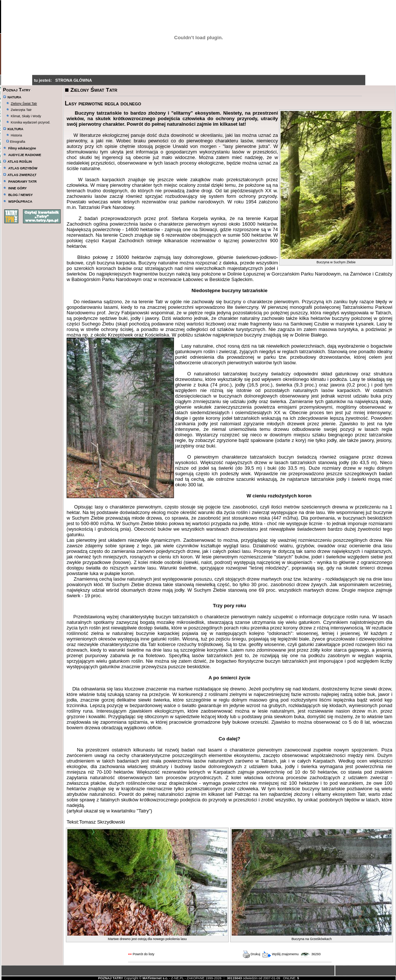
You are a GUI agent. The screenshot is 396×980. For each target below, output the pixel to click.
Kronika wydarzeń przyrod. (31, 122)
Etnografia (16, 142)
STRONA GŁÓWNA (73, 80)
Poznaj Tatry (17, 90)
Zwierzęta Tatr (21, 110)
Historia (16, 135)
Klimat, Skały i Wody (26, 116)
